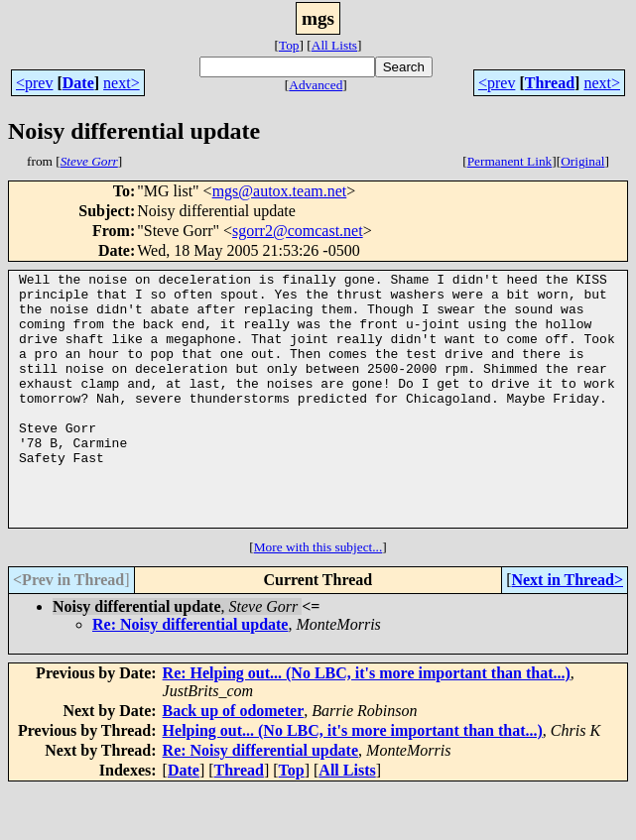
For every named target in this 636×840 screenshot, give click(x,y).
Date (78, 83)
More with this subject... (318, 598)
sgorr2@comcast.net (298, 231)
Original (582, 161)
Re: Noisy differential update (190, 675)
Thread (550, 83)
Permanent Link (510, 161)
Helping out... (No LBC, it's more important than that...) (353, 781)
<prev (34, 83)
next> (122, 83)
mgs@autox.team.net (280, 191)
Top (289, 45)
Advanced (316, 85)
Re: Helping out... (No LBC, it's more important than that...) (367, 723)
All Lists (334, 45)
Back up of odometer (234, 761)
